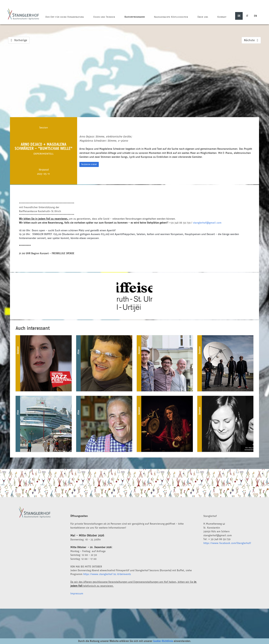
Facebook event (89, 164)
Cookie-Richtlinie (163, 641)
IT (247, 16)
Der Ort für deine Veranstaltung (65, 17)
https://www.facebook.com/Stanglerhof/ (227, 543)
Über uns (203, 17)
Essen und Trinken (104, 17)
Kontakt (222, 17)
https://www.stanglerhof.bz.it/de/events (107, 574)
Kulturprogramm (134, 17)
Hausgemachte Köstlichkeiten (171, 17)
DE (239, 16)
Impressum (77, 593)
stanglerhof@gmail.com (207, 223)
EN (255, 16)
